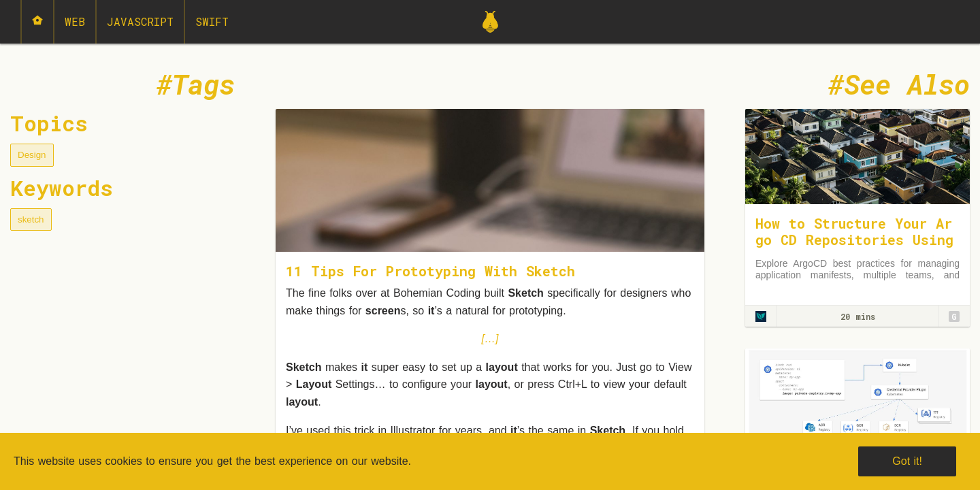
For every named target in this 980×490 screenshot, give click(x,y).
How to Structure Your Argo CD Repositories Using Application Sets (854, 240)
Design (32, 155)
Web (75, 21)
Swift (212, 21)
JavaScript (140, 21)
